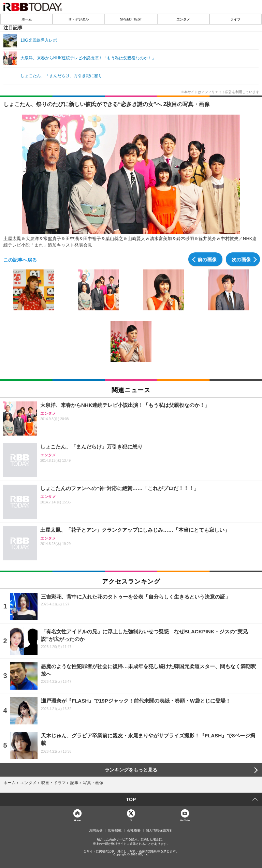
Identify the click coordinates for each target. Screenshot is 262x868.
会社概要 (134, 830)
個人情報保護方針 (159, 830)
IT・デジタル (79, 19)
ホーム (27, 19)
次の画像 (241, 259)
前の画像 (207, 259)
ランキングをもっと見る (131, 770)
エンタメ (183, 19)
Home (77, 820)
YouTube (185, 820)
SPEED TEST (131, 19)
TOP (131, 799)
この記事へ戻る (20, 260)
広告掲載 (115, 830)
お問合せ (96, 830)
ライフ (235, 19)
